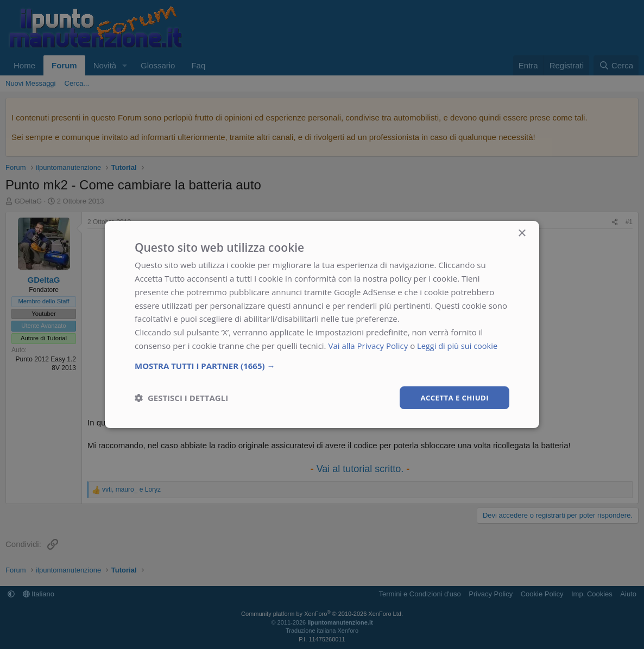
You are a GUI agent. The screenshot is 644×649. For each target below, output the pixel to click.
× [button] (522, 233)
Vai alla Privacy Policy (368, 345)
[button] (322, 365)
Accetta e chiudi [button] (453, 397)
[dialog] (322, 324)
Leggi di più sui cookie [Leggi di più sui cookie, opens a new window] (459, 345)
